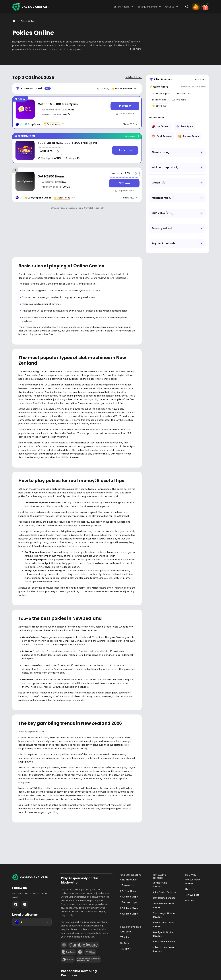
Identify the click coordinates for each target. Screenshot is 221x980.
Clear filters (199, 79)
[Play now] (125, 150)
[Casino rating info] (63, 124)
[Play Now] (125, 106)
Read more (136, 49)
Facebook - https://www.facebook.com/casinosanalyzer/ (16, 863)
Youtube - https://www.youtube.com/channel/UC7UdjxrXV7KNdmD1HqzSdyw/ (25, 863)
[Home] (14, 21)
